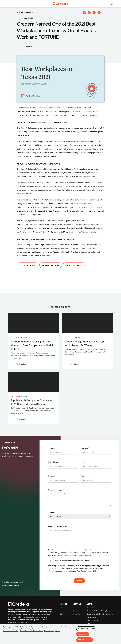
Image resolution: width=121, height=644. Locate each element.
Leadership (76, 608)
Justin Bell (22, 145)
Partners (62, 611)
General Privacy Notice (11, 632)
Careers (75, 611)
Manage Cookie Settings (86, 630)
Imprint (89, 623)
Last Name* (85, 448)
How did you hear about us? (58, 526)
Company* (52, 476)
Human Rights (91, 617)
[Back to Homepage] (61, 4)
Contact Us (76, 614)
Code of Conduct (93, 620)
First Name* (52, 448)
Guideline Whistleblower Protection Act (100, 614)
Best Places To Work (51, 265)
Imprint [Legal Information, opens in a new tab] (57, 632)
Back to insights (25, 13)
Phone (83, 462)
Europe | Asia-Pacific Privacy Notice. (84, 571)
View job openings (11, 585)
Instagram (86, 252)
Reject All (83, 635)
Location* (51, 513)
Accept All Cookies (85, 641)
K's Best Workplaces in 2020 (53, 232)
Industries (63, 608)
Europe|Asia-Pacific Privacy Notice (31, 632)
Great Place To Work (74, 265)
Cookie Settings (92, 608)
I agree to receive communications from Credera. (72, 561)
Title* (83, 476)
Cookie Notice (49, 632)
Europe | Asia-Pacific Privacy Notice (99, 611)
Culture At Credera (28, 265)
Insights (62, 614)
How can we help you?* (56, 490)
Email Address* (53, 462)
